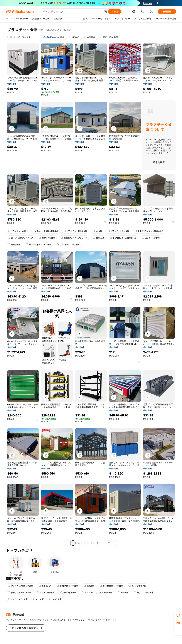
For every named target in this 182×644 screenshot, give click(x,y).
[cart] (143, 12)
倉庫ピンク (45, 586)
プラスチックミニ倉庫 (118, 231)
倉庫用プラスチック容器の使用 (149, 231)
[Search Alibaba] (72, 12)
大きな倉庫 (55, 599)
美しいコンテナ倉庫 (144, 593)
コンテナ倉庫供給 (137, 586)
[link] (178, 615)
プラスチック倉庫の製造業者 (45, 231)
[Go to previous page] (67, 543)
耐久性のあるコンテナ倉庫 (38, 245)
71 (109, 543)
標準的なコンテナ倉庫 (67, 586)
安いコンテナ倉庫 (151, 238)
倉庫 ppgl (98, 238)
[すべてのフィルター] (21, 37)
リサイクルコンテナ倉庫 (68, 245)
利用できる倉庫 (68, 593)
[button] (105, 12)
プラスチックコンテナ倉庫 (20, 586)
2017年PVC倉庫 (47, 238)
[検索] (115, 12)
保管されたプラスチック (20, 593)
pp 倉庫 (97, 231)
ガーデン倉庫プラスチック (20, 238)
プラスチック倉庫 (17, 231)
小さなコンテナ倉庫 (18, 599)
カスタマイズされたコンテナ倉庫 (97, 593)
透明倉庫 (123, 593)
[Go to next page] (115, 543)
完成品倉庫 (14, 245)
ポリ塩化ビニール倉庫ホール (123, 238)
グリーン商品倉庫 (46, 593)
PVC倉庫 (38, 599)
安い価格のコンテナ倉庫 (111, 586)
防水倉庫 (89, 586)
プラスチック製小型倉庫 (75, 231)
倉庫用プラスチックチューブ (74, 238)
